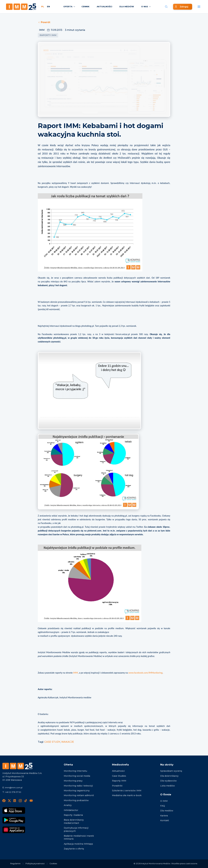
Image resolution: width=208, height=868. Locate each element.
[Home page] (21, 7)
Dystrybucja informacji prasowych (76, 829)
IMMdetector (71, 810)
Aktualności (118, 771)
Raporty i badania (73, 815)
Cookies (53, 864)
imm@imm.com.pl (14, 788)
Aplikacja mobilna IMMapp (78, 844)
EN (48, 6)
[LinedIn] (15, 801)
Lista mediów (168, 786)
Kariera (164, 816)
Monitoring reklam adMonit (79, 795)
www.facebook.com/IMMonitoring (145, 673)
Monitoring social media (77, 776)
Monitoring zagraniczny (77, 791)
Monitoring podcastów (76, 800)
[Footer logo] (18, 766)
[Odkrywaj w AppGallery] (14, 830)
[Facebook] (4, 801)
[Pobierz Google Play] (14, 820)
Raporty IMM (48, 35)
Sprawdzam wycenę (171, 771)
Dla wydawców (168, 781)
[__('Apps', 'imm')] (199, 7)
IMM (76, 673)
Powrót (44, 22)
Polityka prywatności (35, 864)
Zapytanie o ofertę (74, 849)
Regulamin (15, 864)
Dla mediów (167, 811)
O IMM (164, 801)
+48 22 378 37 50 (13, 792)
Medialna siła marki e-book (127, 795)
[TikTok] (26, 801)
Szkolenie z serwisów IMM (127, 791)
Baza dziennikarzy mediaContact (74, 821)
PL (43, 6)
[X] (9, 801)
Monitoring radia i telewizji (78, 786)
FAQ (163, 806)
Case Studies (119, 776)
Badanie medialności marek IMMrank (79, 837)
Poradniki (117, 786)
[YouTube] (31, 801)
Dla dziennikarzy (169, 776)
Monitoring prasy (73, 781)
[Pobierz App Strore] (14, 810)
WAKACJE (68, 742)
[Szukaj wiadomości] (166, 7)
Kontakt (165, 820)
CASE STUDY (52, 742)
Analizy (68, 805)
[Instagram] (20, 801)
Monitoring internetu (75, 771)
